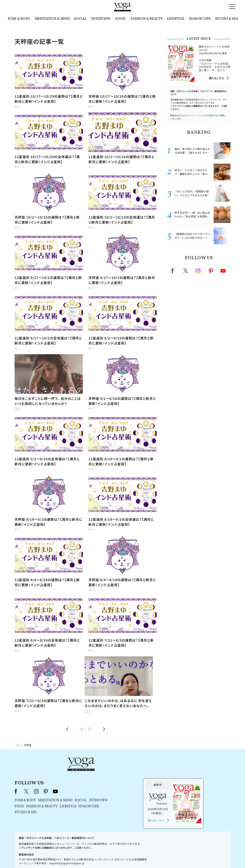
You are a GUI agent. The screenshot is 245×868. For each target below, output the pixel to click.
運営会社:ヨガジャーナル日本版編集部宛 (198, 115)
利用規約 (95, 857)
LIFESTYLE (176, 19)
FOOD (120, 19)
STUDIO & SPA (227, 19)
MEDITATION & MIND (52, 19)
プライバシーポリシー (116, 857)
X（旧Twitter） (81, 770)
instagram (198, 271)
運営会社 (163, 857)
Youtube (223, 271)
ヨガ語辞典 (197, 857)
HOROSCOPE (200, 19)
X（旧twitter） (186, 271)
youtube (109, 770)
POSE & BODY (19, 19)
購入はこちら (217, 78)
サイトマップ (180, 857)
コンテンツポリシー (143, 857)
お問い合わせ (47, 857)
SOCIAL (80, 19)
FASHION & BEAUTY (147, 19)
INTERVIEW (101, 19)
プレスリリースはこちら (72, 857)
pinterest (211, 271)
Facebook (174, 271)
